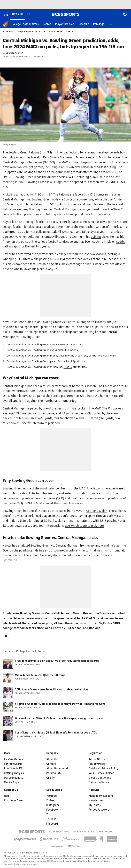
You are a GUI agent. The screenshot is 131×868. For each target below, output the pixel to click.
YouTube (52, 796)
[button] (111, 24)
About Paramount (57, 769)
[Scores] (47, 24)
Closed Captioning (100, 778)
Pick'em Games (13, 759)
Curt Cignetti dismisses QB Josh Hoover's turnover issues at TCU (56, 733)
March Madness (14, 778)
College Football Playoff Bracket (31, 31)
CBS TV (51, 778)
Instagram (53, 805)
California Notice (99, 782)
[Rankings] (99, 24)
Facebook (52, 810)
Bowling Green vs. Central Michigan (66, 322)
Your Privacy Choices (101, 773)
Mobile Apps (11, 782)
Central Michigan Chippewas (22, 162)
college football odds (43, 332)
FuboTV (68, 367)
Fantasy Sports (13, 764)
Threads (51, 819)
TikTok (50, 800)
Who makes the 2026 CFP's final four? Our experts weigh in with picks (59, 718)
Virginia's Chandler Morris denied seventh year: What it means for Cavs (60, 704)
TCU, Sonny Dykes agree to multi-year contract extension (51, 690)
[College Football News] (25, 24)
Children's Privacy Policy (103, 769)
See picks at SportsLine (72, 361)
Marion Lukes (28, 418)
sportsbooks (45, 254)
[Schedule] (83, 24)
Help (7, 796)
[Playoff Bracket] (64, 24)
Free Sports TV (13, 769)
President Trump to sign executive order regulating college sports (57, 661)
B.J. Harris (91, 418)
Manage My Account (101, 796)
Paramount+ (54, 773)
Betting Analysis (14, 773)
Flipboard (52, 824)
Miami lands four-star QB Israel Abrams (40, 675)
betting (96, 237)
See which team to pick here (41, 423)
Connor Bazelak (97, 511)
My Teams (95, 805)
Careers (51, 764)
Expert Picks (71, 31)
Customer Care (13, 800)
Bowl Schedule (56, 31)
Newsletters (96, 800)
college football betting (79, 332)
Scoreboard (8, 31)
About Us (52, 759)
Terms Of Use (97, 759)
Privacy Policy (97, 764)
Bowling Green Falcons (24, 152)
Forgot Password (99, 810)
